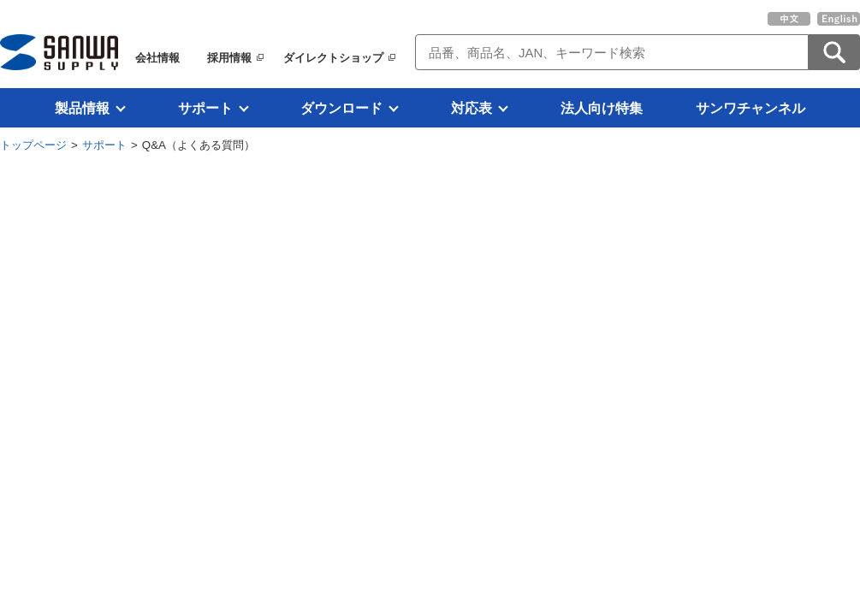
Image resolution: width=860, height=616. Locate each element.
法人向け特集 (602, 108)
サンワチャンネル (750, 108)
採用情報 (229, 58)
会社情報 (157, 58)
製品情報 (82, 108)
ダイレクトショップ (333, 58)
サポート (205, 108)
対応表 (472, 108)
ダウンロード (341, 108)
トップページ (33, 145)
